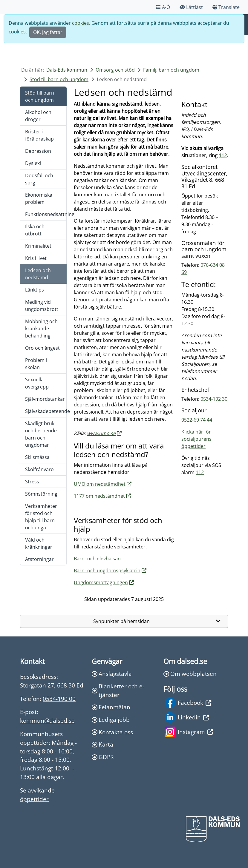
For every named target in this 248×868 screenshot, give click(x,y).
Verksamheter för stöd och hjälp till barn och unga (41, 517)
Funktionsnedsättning (46, 214)
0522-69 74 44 (197, 420)
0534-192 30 (214, 399)
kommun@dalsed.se (47, 720)
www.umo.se (101, 433)
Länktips (35, 290)
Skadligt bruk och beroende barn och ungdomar (41, 434)
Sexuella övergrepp (37, 383)
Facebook (188, 703)
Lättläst (191, 7)
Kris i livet (36, 258)
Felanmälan (111, 707)
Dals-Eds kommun (67, 70)
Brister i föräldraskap (39, 135)
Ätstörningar (39, 559)
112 (223, 155)
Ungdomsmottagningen (101, 582)
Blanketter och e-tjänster (118, 690)
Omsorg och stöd (115, 70)
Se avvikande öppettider (37, 795)
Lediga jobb (111, 720)
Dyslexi (33, 163)
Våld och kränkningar (39, 543)
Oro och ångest (42, 348)
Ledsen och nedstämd (38, 274)
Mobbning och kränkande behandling (41, 329)
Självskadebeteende (46, 411)
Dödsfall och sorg (39, 179)
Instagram (189, 732)
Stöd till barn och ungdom (59, 79)
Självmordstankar (45, 399)
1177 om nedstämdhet (99, 496)
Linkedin (187, 717)
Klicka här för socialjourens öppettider (196, 439)
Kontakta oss (112, 732)
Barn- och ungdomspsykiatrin (107, 571)
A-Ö (163, 7)
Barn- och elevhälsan (97, 559)
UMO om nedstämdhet (100, 484)
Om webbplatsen (190, 674)
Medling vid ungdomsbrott (42, 306)
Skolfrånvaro (39, 469)
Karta (102, 744)
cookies (81, 23)
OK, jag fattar (48, 32)
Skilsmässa (37, 457)
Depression (38, 151)
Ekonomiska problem (39, 198)
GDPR (103, 757)
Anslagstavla (112, 674)
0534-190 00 (59, 699)
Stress (32, 482)
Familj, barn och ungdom (171, 70)
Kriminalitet (38, 246)
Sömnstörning (41, 494)
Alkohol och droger (38, 116)
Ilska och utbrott (35, 230)
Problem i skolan (36, 364)
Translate (226, 7)
